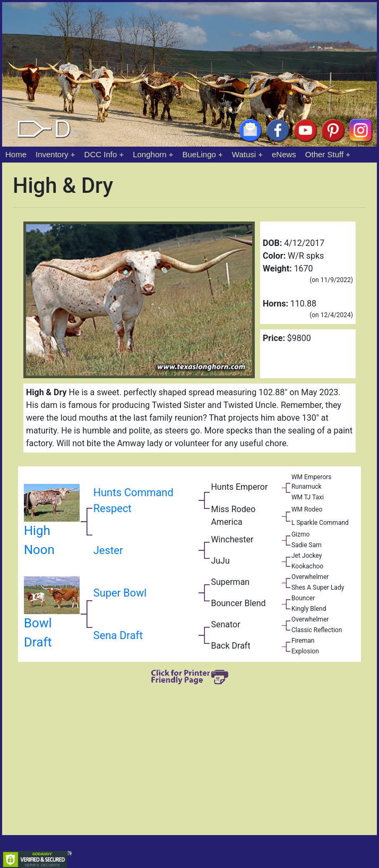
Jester (108, 551)
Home (16, 154)
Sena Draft (118, 636)
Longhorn (149, 154)
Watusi (244, 154)
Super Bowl (120, 593)
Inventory (52, 154)
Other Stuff (324, 154)
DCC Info (101, 154)
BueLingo (199, 154)
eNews (284, 154)
